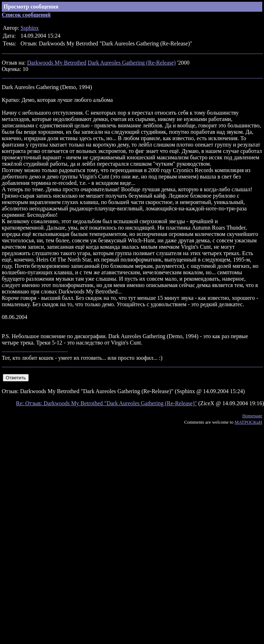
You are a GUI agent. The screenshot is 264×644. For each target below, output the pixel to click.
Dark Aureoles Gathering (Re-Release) (132, 63)
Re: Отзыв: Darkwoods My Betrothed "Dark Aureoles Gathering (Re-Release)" (106, 403)
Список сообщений (26, 15)
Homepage (252, 416)
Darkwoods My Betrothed (57, 63)
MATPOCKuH (248, 422)
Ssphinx (30, 28)
